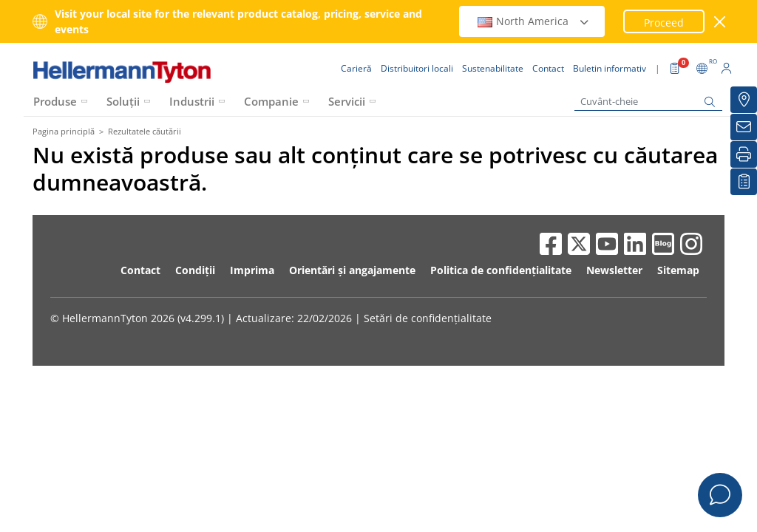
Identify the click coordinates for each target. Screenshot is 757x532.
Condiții (195, 270)
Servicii (347, 101)
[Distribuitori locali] (744, 100)
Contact (140, 270)
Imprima (252, 270)
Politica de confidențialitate (501, 270)
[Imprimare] (744, 154)
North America (534, 21)
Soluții (123, 101)
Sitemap (678, 270)
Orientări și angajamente (352, 270)
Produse (55, 101)
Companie (271, 101)
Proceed (664, 23)
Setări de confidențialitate (428, 318)
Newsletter (614, 270)
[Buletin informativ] (744, 127)
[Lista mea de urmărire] (744, 182)
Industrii (192, 101)
